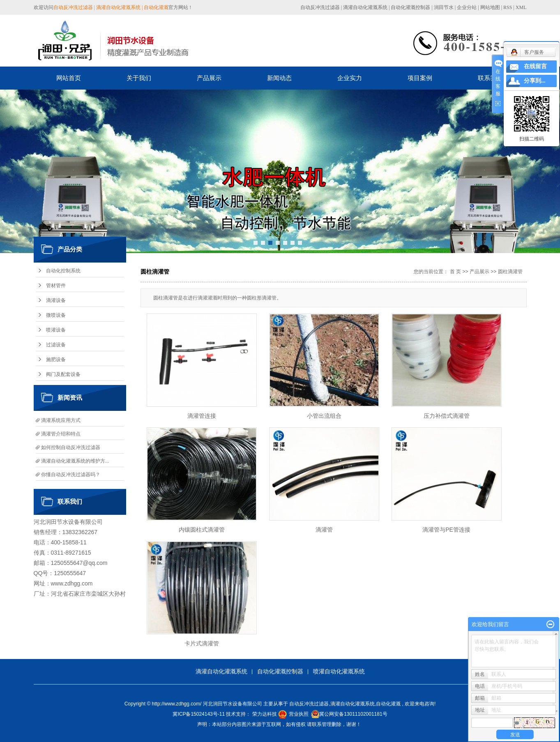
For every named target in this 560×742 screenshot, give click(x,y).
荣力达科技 (265, 714)
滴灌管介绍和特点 (61, 434)
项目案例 (420, 78)
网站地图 (491, 7)
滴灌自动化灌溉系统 (365, 7)
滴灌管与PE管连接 (446, 530)
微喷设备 (56, 315)
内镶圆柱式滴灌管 (202, 530)
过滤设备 (56, 345)
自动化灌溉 (388, 704)
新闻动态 (279, 78)
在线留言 (535, 66)
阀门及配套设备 (63, 374)
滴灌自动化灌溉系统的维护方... (75, 461)
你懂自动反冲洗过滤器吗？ (71, 475)
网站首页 (69, 78)
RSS (508, 7)
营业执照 (299, 714)
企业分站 (467, 7)
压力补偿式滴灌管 (447, 416)
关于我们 (139, 78)
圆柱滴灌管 (510, 272)
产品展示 (209, 78)
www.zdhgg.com (72, 583)
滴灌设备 (56, 300)
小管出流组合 (324, 416)
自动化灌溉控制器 (410, 7)
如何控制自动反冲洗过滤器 (71, 447)
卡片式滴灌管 (202, 643)
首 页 (455, 272)
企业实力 (350, 78)
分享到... (535, 81)
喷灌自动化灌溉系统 (339, 671)
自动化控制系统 (63, 271)
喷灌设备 (56, 330)
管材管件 (56, 286)
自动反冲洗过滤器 (320, 7)
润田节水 (444, 7)
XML (521, 7)
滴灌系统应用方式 (61, 420)
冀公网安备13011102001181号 (353, 714)
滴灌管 (324, 530)
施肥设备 (56, 359)
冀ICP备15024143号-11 (199, 714)
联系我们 (490, 78)
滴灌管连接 (202, 416)
